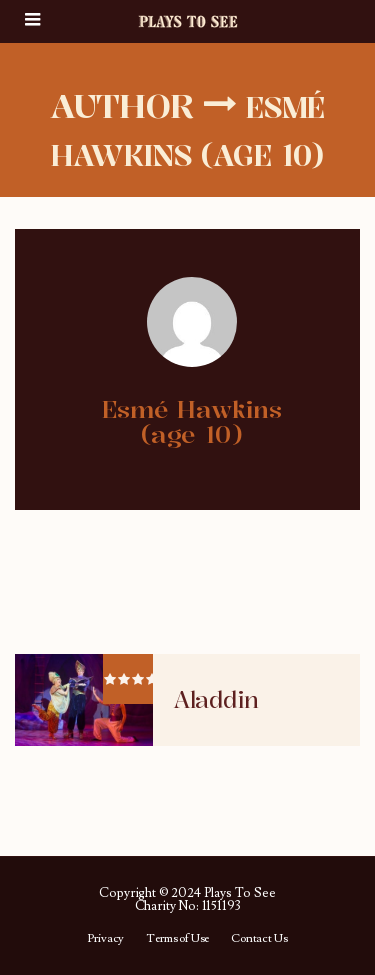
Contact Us (259, 939)
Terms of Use (177, 939)
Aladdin (216, 700)
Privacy (105, 939)
